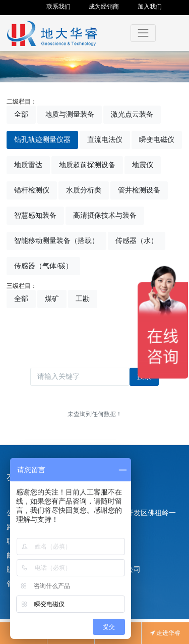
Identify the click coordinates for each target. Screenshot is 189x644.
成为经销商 (104, 7)
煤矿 (52, 299)
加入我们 (150, 7)
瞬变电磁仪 (157, 140)
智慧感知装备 (35, 215)
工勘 (83, 299)
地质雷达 (28, 165)
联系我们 (58, 7)
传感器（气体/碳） (43, 266)
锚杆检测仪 (32, 190)
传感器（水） (137, 241)
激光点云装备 (132, 114)
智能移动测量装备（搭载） (56, 241)
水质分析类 (84, 190)
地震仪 (143, 165)
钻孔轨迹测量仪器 (42, 140)
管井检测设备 (139, 190)
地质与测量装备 (70, 114)
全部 (21, 114)
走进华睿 (165, 633)
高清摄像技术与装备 (105, 215)
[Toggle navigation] (143, 33)
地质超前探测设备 (87, 165)
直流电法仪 (105, 140)
